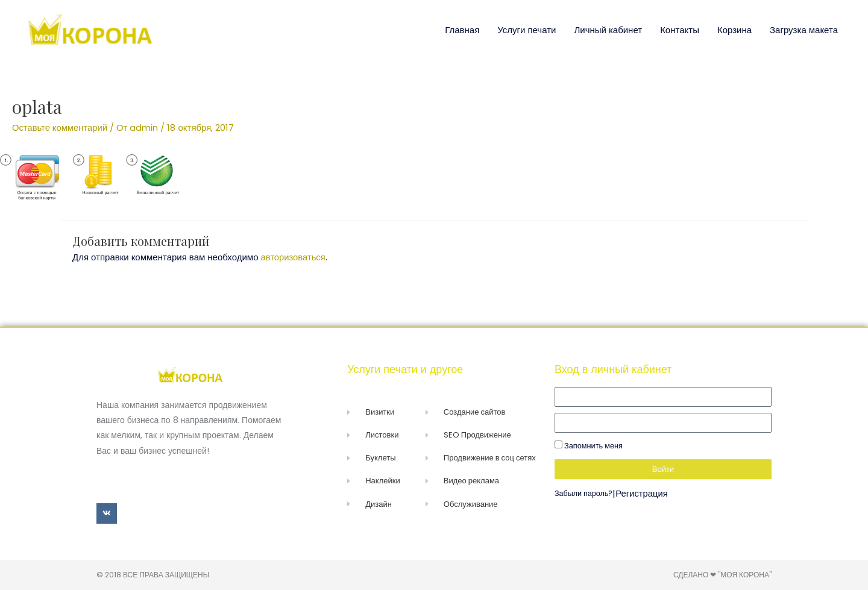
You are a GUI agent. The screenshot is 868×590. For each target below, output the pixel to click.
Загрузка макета (804, 30)
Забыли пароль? (584, 493)
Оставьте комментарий (60, 127)
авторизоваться (294, 257)
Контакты (680, 30)
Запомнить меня (589, 446)
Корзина (734, 30)
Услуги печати (527, 30)
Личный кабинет (608, 30)
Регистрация (643, 493)
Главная (462, 30)
